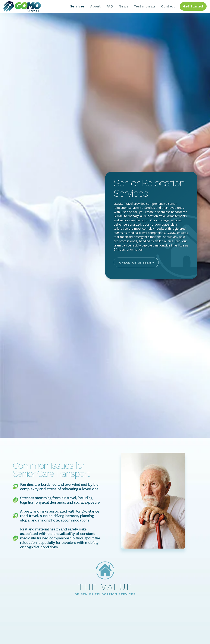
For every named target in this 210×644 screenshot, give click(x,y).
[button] (136, 262)
